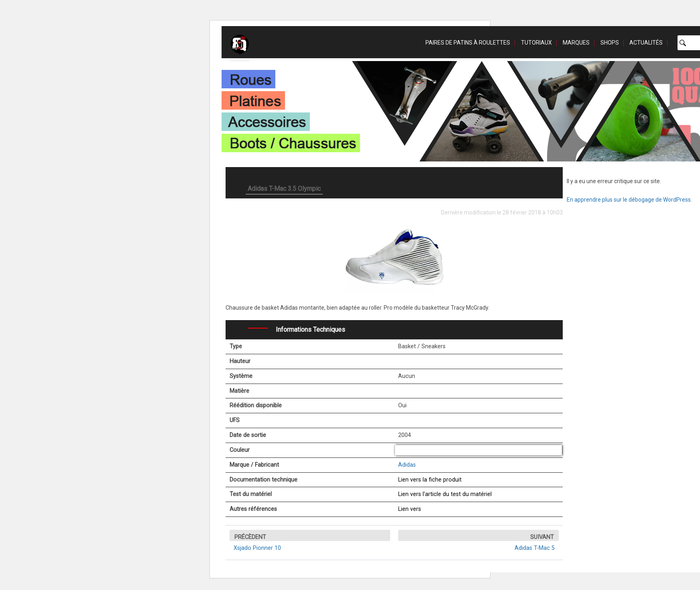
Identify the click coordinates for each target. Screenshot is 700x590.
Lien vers (410, 509)
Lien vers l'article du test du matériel (445, 494)
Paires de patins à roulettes (468, 43)
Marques (576, 43)
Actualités (646, 43)
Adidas (407, 465)
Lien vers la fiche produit (430, 480)
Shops (610, 43)
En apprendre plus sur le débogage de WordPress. (629, 200)
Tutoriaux (536, 43)
